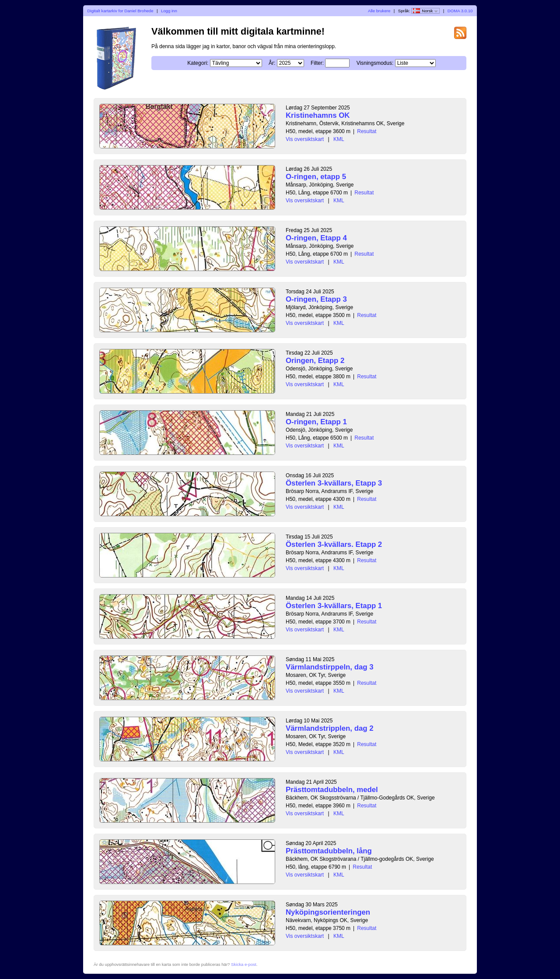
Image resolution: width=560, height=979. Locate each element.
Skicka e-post (244, 964)
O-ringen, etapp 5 (316, 177)
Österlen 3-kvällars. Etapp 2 (334, 544)
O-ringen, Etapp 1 (316, 422)
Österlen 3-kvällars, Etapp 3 (334, 483)
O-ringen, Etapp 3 (316, 299)
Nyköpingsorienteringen (328, 912)
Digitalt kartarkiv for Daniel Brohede (121, 11)
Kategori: (198, 63)
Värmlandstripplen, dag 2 (330, 728)
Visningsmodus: (375, 63)
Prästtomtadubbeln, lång (329, 851)
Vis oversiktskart (305, 139)
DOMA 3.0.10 (460, 11)
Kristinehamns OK (318, 115)
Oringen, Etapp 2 (315, 361)
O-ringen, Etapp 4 (316, 238)
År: (272, 63)
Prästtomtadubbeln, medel (332, 790)
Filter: (317, 63)
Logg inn (169, 11)
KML (339, 139)
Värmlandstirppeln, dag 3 (330, 667)
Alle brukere (379, 11)
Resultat (367, 131)
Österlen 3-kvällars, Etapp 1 (334, 606)
